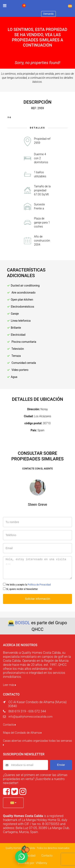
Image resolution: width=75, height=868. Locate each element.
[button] (13, 803)
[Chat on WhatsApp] (21, 857)
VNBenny (41, 863)
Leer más (9, 685)
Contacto (9, 725)
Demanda (48, 14)
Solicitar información (37, 599)
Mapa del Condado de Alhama (22, 733)
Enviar (61, 765)
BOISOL (22, 623)
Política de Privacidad (39, 585)
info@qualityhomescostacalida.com (30, 717)
